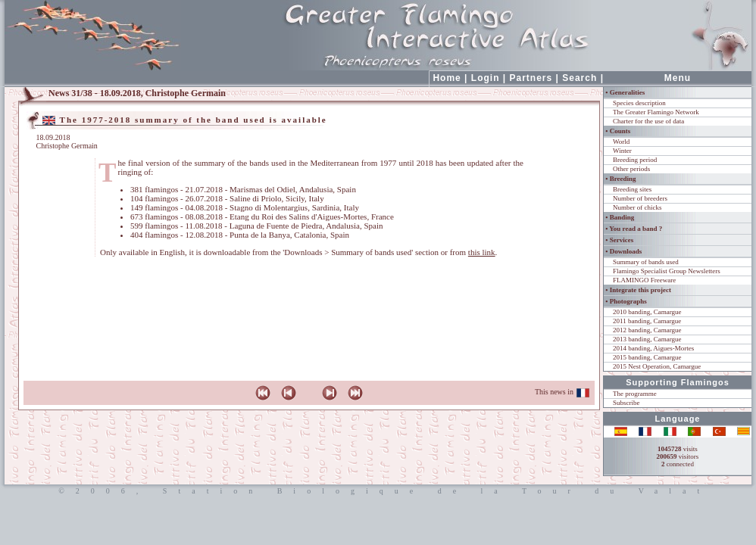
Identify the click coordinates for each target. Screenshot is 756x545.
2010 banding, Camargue (647, 312)
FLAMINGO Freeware (644, 280)
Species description (639, 103)
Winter (622, 151)
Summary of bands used (646, 262)
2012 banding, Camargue (647, 330)
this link (482, 252)
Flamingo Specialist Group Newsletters (667, 271)
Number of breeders (640, 198)
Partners (531, 78)
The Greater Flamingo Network (656, 112)
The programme (635, 394)
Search (579, 78)
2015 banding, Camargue (647, 357)
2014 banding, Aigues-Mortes (653, 348)
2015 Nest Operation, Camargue (657, 366)
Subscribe (626, 403)
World (621, 142)
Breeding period (635, 160)
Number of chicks (637, 207)
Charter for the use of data (648, 121)
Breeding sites (632, 189)
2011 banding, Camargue (647, 321)
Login (486, 78)
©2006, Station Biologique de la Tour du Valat (378, 491)
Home (447, 78)
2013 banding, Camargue (647, 339)
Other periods (631, 169)
